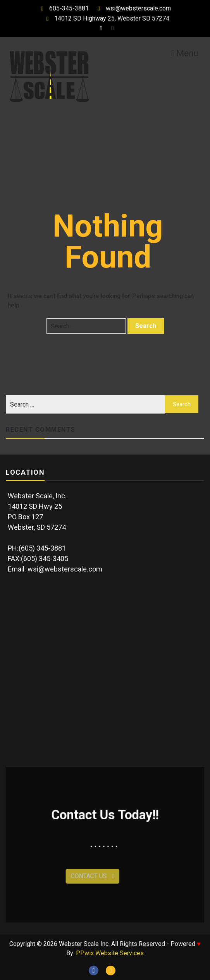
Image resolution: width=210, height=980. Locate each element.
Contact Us (79, 876)
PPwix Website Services (110, 953)
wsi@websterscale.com (133, 8)
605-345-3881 (63, 8)
